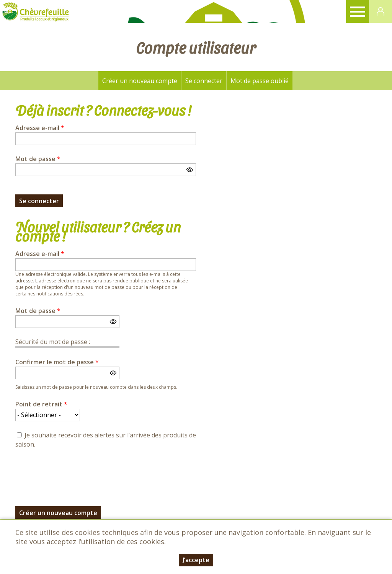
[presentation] (73, 473)
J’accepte (196, 560)
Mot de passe (38, 159)
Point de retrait (41, 404)
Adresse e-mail (40, 128)
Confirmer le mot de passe (57, 362)
